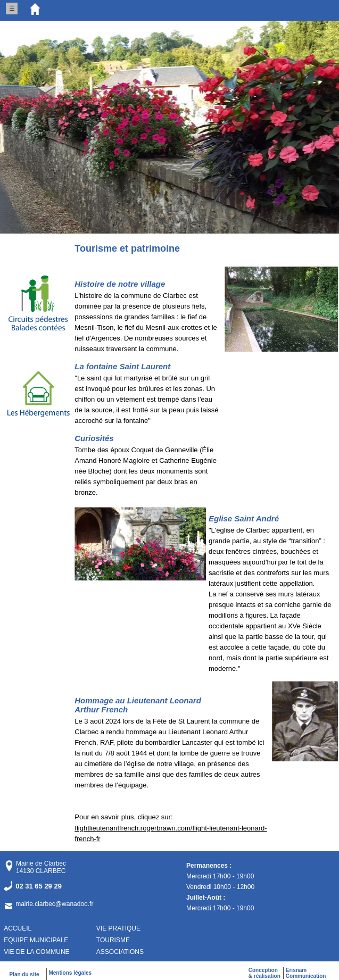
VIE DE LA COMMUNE (36, 952)
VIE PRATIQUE (118, 928)
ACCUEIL (18, 928)
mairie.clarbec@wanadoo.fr (54, 904)
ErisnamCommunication (306, 973)
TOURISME (113, 940)
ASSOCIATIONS (120, 952)
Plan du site (26, 974)
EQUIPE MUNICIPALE (36, 940)
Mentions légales (70, 973)
